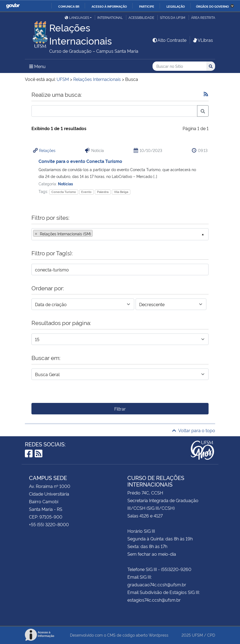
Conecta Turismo (64, 192)
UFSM (197, 635)
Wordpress (159, 635)
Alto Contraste (169, 40)
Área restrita (203, 17)
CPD (211, 635)
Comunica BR (69, 6)
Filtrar (120, 409)
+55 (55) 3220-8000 (49, 524)
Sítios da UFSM (173, 17)
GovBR (13, 6)
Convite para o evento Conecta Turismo (80, 161)
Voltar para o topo (194, 430)
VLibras (203, 40)
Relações (47, 150)
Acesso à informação (109, 6)
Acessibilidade (141, 17)
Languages (77, 17)
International (110, 17)
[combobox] (120, 234)
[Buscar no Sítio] (179, 66)
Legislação (176, 6)
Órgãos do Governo (212, 6)
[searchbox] (96, 234)
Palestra (103, 192)
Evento (86, 192)
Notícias (65, 184)
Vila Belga (121, 192)
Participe (147, 6)
